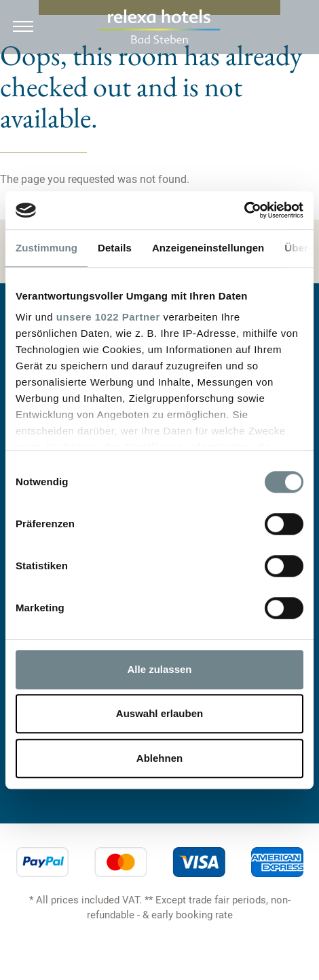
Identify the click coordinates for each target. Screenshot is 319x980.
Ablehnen (159, 758)
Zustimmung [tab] (46, 248)
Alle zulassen (159, 669)
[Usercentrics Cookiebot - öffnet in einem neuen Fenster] (244, 210)
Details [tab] (115, 248)
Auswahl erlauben (159, 713)
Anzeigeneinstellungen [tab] (208, 248)
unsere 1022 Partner (108, 317)
